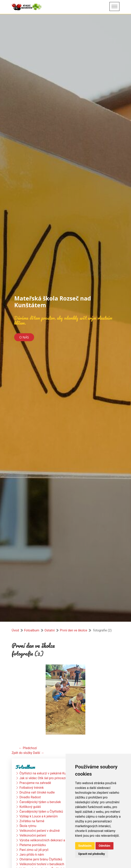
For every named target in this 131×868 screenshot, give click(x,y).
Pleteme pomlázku (33, 845)
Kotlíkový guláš (30, 807)
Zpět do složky (22, 753)
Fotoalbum (32, 630)
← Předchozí (28, 748)
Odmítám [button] (104, 846)
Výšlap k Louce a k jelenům (38, 816)
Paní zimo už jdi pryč (34, 850)
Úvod (15, 630)
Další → (39, 753)
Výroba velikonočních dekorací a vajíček (47, 840)
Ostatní (50, 630)
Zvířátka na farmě (32, 821)
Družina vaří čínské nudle (37, 792)
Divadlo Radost (30, 797)
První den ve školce (73, 630)
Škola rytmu (28, 826)
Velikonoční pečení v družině (39, 831)
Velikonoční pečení (33, 835)
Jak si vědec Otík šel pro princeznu (44, 778)
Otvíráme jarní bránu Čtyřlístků (41, 859)
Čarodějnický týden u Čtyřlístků (41, 812)
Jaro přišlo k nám (32, 855)
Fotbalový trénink (32, 788)
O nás (24, 337)
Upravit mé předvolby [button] (92, 854)
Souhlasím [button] (85, 846)
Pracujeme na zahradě (35, 783)
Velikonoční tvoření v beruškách (42, 864)
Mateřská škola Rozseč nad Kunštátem (53, 301)
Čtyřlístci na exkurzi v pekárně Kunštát (46, 773)
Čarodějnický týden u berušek (40, 802)
